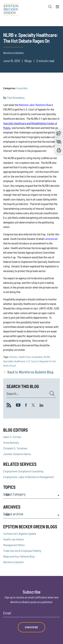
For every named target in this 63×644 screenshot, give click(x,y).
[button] (59, 133)
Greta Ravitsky (11, 443)
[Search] (50, 7)
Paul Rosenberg (16, 98)
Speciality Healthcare (14, 361)
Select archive (13, 514)
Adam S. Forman (12, 437)
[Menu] (57, 8)
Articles (13, 357)
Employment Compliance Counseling (23, 471)
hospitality (37, 357)
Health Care (24, 357)
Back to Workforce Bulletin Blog (30, 372)
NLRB (47, 357)
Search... (13, 394)
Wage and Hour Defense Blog (19, 556)
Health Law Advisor (14, 539)
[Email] (32, 614)
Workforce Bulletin (13, 562)
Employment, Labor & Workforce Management (28, 477)
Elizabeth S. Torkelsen (15, 448)
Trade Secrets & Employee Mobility (22, 551)
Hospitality (22, 88)
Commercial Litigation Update (20, 534)
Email (7, 613)
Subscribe (32, 627)
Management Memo (14, 545)
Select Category (14, 494)
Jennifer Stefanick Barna (17, 454)
